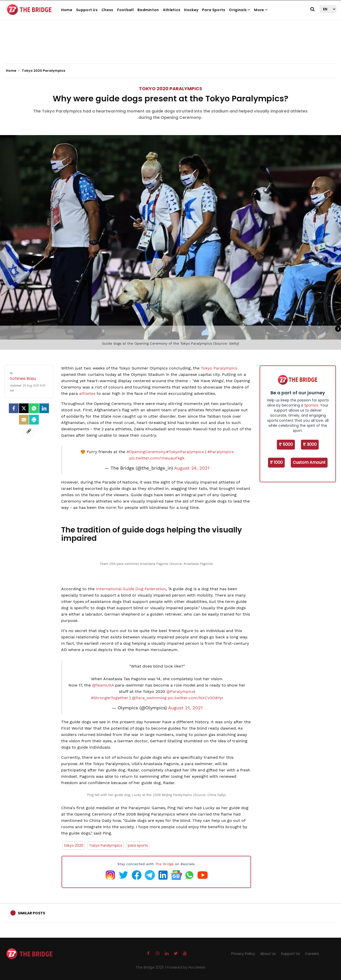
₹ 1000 (276, 462)
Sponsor (311, 405)
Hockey (191, 10)
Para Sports (214, 10)
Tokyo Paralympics (219, 368)
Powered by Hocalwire (186, 967)
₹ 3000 (310, 444)
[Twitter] (24, 408)
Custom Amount (309, 462)
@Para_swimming (149, 698)
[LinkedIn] (44, 408)
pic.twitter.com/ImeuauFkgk (157, 458)
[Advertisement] (171, 48)
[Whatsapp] (34, 408)
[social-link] (29, 431)
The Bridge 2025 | (151, 967)
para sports (138, 845)
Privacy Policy (243, 954)
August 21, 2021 (185, 708)
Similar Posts (31, 913)
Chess (107, 10)
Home (67, 10)
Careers (312, 954)
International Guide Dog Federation (130, 589)
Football (125, 10)
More (261, 10)
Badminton (148, 10)
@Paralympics (180, 691)
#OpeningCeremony (146, 452)
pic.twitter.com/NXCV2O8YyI (195, 698)
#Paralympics (221, 452)
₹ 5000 (286, 444)
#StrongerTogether (110, 698)
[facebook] (14, 408)
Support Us (87, 10)
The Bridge (164, 864)
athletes (87, 393)
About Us (268, 954)
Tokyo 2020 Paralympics (170, 89)
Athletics (172, 10)
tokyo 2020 (74, 845)
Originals (240, 10)
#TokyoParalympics (185, 452)
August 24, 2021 (192, 468)
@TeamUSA (103, 685)
